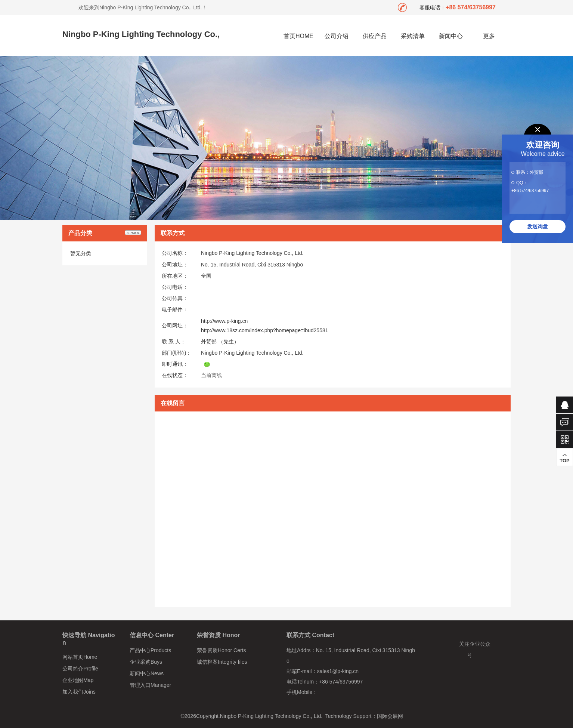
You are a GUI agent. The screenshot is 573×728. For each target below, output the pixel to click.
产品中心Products (150, 650)
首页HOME (298, 36)
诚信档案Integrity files (222, 662)
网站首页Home (80, 657)
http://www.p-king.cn (224, 321)
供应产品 (375, 36)
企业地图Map (78, 680)
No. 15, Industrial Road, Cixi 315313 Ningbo (252, 265)
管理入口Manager (150, 685)
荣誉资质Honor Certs (221, 650)
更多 (489, 36)
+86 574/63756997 (530, 191)
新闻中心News (147, 673)
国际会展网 (390, 716)
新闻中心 (451, 36)
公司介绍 (337, 36)
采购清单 (413, 36)
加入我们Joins (79, 692)
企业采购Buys (146, 662)
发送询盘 (538, 226)
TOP (565, 458)
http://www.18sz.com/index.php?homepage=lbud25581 (265, 330)
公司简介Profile (80, 669)
